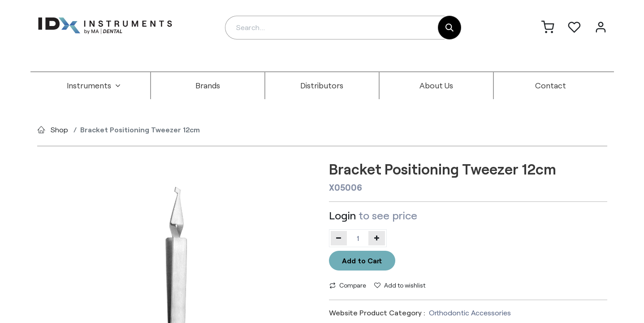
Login (342, 215)
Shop (59, 129)
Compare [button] (348, 285)
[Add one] (377, 238)
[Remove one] (339, 238)
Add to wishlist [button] (400, 285)
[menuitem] (94, 86)
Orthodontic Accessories (470, 312)
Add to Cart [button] (362, 260)
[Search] (450, 28)
